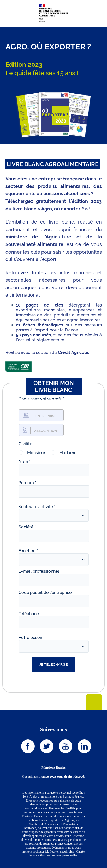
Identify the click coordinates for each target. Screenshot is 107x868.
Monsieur (36, 453)
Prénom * (27, 483)
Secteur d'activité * (37, 507)
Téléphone (29, 614)
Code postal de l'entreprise (45, 592)
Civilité (25, 444)
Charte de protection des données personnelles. (57, 853)
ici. (47, 852)
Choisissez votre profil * (41, 399)
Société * (27, 527)
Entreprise (46, 416)
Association (46, 431)
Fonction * (28, 551)
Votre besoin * (32, 638)
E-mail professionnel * (40, 571)
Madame (68, 453)
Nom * (25, 462)
